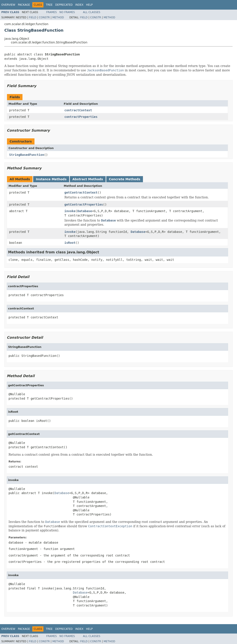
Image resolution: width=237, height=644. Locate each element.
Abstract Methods (88, 179)
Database (85, 211)
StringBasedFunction (27, 155)
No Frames (67, 12)
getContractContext (81, 192)
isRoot (70, 243)
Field (33, 17)
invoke (70, 211)
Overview (8, 5)
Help (89, 5)
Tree (49, 5)
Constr (44, 17)
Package (24, 5)
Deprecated (64, 5)
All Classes (92, 12)
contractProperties (81, 117)
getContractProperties (84, 204)
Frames (52, 12)
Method (58, 17)
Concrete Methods (125, 179)
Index (79, 5)
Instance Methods (51, 179)
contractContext (78, 110)
